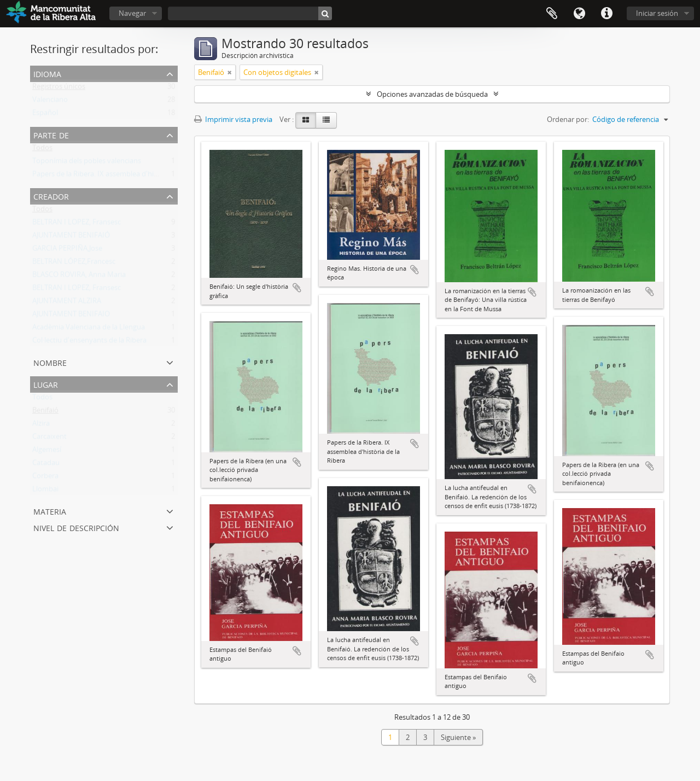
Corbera (45, 478)
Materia (50, 511)
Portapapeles (552, 14)
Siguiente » (458, 737)
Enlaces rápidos (606, 14)
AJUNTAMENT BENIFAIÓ (71, 237)
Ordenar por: (568, 119)
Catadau (46, 465)
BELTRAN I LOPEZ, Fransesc (77, 224)
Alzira (41, 426)
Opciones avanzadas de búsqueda (432, 94)
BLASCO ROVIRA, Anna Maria (79, 277)
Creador (51, 196)
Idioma (579, 14)
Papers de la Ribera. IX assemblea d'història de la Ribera (122, 176)
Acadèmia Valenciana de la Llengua (89, 329)
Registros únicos (59, 89)
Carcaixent (49, 439)
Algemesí (47, 452)
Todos (42, 150)
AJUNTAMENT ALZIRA (67, 303)
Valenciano (50, 102)
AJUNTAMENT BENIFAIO (71, 316)
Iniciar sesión (657, 13)
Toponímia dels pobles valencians (87, 163)
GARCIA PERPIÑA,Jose (67, 250)
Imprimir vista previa (233, 119)
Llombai (45, 491)
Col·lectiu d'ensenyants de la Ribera (89, 342)
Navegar (132, 13)
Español (45, 115)
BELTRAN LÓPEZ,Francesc (74, 264)
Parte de (51, 134)
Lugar (46, 384)
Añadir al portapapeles (297, 288)
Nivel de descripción (76, 527)
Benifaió (45, 412)
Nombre (50, 362)
